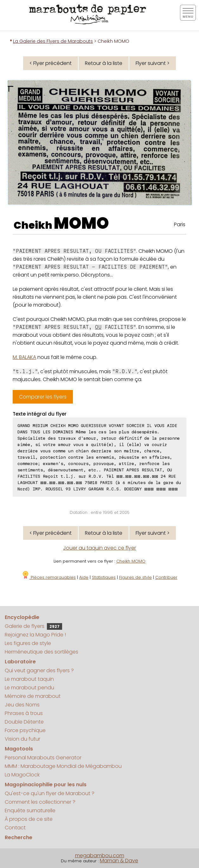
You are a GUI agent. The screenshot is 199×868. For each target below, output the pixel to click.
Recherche (19, 837)
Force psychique (25, 730)
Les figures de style (28, 643)
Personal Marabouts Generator (43, 758)
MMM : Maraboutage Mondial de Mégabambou (63, 766)
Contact (15, 828)
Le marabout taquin (29, 679)
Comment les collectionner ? (40, 802)
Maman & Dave (119, 861)
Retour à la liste (104, 63)
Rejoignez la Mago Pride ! (35, 635)
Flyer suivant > (153, 63)
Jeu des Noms (22, 705)
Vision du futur (22, 739)
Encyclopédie (22, 617)
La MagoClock (22, 775)
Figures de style (135, 577)
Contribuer (166, 577)
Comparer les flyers (43, 397)
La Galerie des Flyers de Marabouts (53, 41)
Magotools (19, 749)
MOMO (81, 223)
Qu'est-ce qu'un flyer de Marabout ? (50, 793)
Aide (84, 577)
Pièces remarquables (49, 577)
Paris (180, 224)
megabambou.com (100, 855)
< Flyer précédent (51, 63)
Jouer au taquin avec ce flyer (99, 548)
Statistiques (104, 577)
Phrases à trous (24, 713)
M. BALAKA (24, 357)
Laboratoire (20, 662)
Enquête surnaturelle (30, 811)
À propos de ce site (29, 819)
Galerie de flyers (33, 626)
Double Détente (24, 722)
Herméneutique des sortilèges (42, 652)
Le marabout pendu (29, 688)
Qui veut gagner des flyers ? (39, 670)
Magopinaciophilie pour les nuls (46, 785)
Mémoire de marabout (33, 696)
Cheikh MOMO (131, 561)
